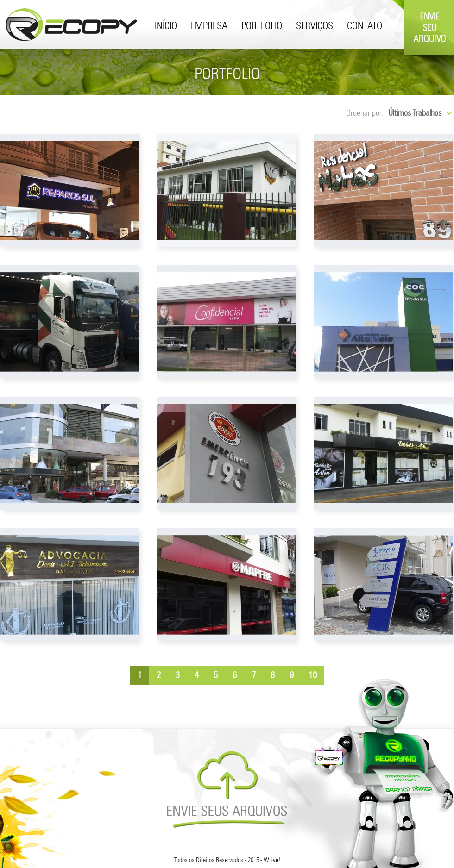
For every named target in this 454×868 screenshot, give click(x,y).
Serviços (315, 26)
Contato (365, 26)
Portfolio (262, 26)
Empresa (209, 26)
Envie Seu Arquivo (429, 52)
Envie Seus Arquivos (227, 789)
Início (166, 26)
